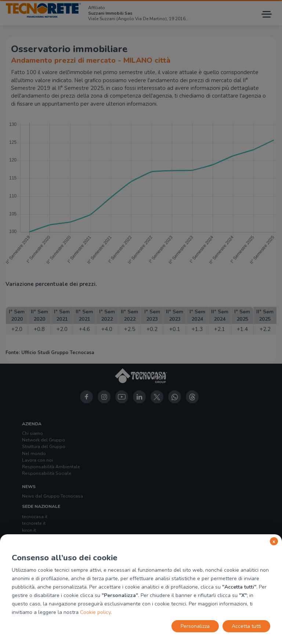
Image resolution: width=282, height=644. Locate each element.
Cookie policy (95, 612)
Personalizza (195, 626)
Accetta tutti (246, 626)
